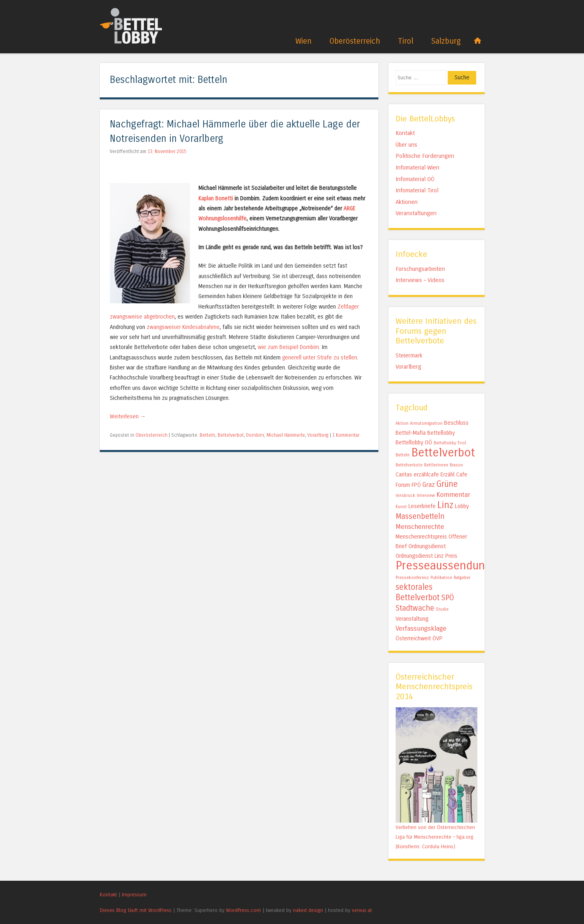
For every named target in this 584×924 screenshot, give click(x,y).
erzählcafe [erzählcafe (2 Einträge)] (426, 475)
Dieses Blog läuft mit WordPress (136, 910)
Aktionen (407, 202)
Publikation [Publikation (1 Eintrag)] (441, 578)
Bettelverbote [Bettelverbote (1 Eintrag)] (409, 465)
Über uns (406, 145)
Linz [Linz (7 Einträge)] (445, 505)
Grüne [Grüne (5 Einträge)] (447, 484)
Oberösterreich (355, 41)
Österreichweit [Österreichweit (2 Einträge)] (413, 639)
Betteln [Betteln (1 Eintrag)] (403, 455)
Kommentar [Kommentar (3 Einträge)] (453, 495)
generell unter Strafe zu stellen (320, 358)
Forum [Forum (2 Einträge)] (403, 485)
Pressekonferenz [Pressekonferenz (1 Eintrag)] (412, 578)
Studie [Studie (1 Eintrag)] (442, 609)
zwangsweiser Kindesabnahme (183, 327)
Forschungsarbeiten (420, 269)
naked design (308, 910)
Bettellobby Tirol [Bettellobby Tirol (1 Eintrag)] (450, 443)
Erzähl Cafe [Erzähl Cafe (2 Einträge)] (454, 475)
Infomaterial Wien (417, 167)
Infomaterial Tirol (417, 190)
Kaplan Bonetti (216, 199)
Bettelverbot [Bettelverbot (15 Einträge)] (443, 453)
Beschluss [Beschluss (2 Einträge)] (456, 423)
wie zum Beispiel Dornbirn (288, 347)
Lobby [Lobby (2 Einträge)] (462, 506)
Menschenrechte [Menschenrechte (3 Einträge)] (420, 527)
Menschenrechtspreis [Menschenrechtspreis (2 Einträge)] (421, 537)
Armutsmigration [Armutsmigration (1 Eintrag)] (426, 423)
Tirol (406, 41)
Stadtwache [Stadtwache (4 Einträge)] (415, 608)
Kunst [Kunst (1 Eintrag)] (401, 507)
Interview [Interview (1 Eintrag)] (426, 495)
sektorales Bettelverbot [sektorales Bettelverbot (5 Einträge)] (418, 592)
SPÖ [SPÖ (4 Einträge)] (448, 598)
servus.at (362, 910)
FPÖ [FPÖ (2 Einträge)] (416, 485)
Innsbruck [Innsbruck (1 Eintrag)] (405, 495)
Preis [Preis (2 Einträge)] (451, 556)
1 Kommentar (346, 435)
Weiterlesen (128, 417)
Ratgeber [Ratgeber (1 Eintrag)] (462, 578)
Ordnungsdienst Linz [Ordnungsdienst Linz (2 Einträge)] (420, 556)
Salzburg (446, 41)
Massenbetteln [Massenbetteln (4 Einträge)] (420, 516)
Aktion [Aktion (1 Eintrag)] (402, 423)
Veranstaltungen (416, 213)
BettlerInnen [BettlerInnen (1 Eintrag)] (436, 465)
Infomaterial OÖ (415, 179)
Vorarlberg (318, 435)
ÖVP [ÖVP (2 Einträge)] (437, 639)
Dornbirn (255, 435)
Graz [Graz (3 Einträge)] (429, 485)
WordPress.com (244, 910)
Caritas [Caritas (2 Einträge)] (404, 475)
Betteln (207, 435)
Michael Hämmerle (286, 435)
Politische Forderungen (425, 156)
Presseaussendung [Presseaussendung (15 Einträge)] (443, 566)
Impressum (134, 895)
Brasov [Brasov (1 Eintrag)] (456, 465)
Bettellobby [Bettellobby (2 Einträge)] (441, 433)
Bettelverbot (231, 435)
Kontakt (405, 133)
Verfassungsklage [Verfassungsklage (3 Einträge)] (421, 628)
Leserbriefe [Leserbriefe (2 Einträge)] (422, 506)
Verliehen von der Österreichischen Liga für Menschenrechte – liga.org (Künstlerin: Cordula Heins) (435, 837)
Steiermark (409, 355)
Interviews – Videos (420, 280)
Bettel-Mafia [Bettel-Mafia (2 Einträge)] (411, 433)
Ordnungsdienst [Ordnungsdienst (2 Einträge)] (427, 546)
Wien (303, 41)
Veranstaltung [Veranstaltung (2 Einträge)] (412, 619)
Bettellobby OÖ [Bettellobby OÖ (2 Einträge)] (414, 443)
